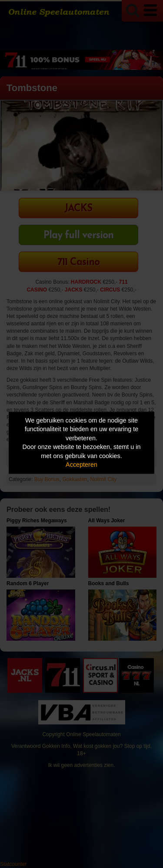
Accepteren (81, 465)
